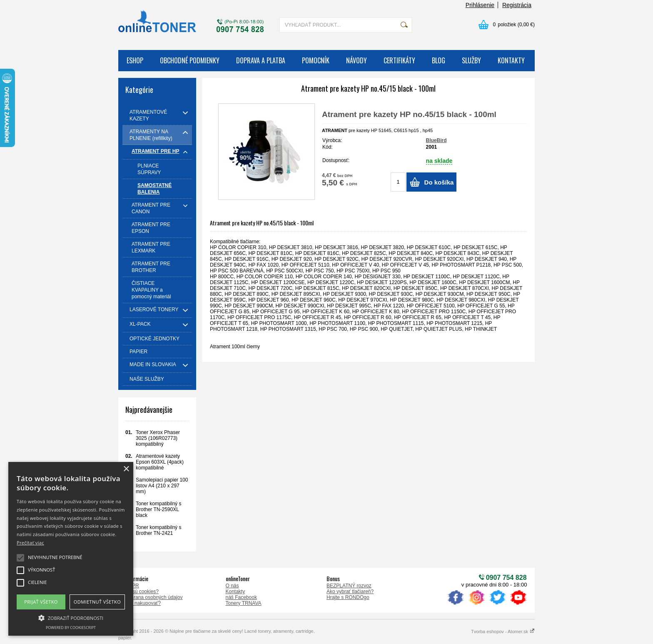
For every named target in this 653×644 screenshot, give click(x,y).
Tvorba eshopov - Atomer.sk (503, 632)
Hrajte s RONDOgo (348, 597)
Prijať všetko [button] (41, 602)
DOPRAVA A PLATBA (261, 60)
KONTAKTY (511, 60)
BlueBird (436, 140)
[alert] (71, 549)
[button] (71, 617)
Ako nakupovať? (143, 603)
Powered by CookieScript (71, 628)
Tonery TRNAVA (244, 603)
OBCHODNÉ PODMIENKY (190, 60)
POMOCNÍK (316, 60)
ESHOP (135, 60)
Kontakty (236, 592)
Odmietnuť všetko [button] (97, 602)
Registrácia (517, 5)
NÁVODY (356, 60)
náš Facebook (241, 597)
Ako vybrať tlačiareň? (350, 592)
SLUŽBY (471, 60)
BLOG (439, 60)
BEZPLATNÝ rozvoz (349, 586)
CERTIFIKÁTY (399, 60)
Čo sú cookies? (142, 592)
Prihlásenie (480, 5)
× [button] (126, 469)
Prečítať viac (30, 543)
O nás (232, 586)
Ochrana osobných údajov (153, 597)
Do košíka (439, 182)
